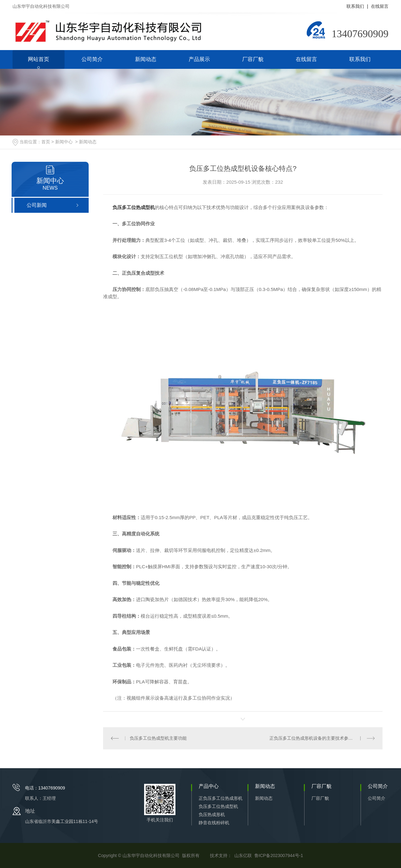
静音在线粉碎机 (214, 823)
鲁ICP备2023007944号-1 (279, 855)
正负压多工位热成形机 (221, 798)
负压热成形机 (212, 814)
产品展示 (199, 59)
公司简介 (92, 59)
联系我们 (355, 6)
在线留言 (380, 6)
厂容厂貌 (253, 59)
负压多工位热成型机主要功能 (158, 738)
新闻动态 (146, 59)
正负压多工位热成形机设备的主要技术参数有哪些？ (320, 738)
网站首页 (39, 59)
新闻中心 (64, 142)
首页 (46, 142)
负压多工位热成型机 (218, 806)
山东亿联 (243, 855)
